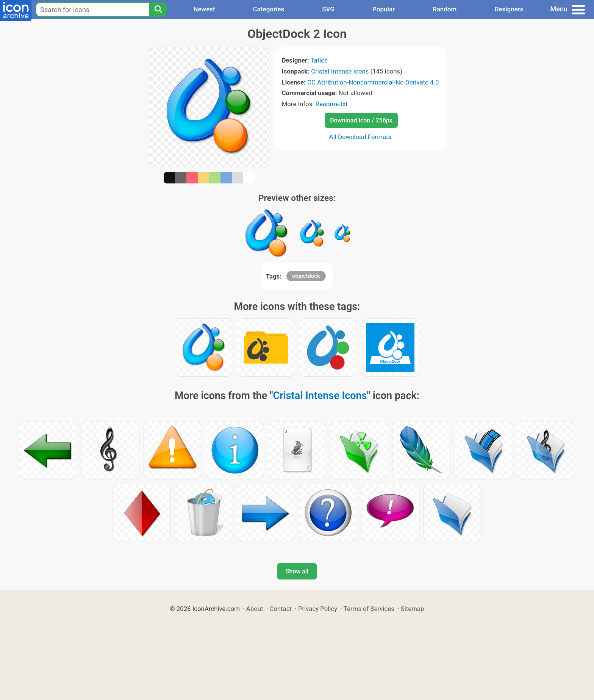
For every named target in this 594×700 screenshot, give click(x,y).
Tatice (319, 60)
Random (445, 9)
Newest (204, 9)
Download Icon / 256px (361, 120)
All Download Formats (360, 137)
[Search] (158, 9)
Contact (281, 609)
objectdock (306, 276)
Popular (384, 9)
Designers (509, 9)
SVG (328, 9)
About (255, 609)
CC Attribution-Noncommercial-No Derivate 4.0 (373, 82)
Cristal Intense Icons (340, 71)
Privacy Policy (318, 609)
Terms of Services (369, 609)
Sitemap (413, 609)
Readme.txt (332, 104)
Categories (269, 9)
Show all (297, 571)
